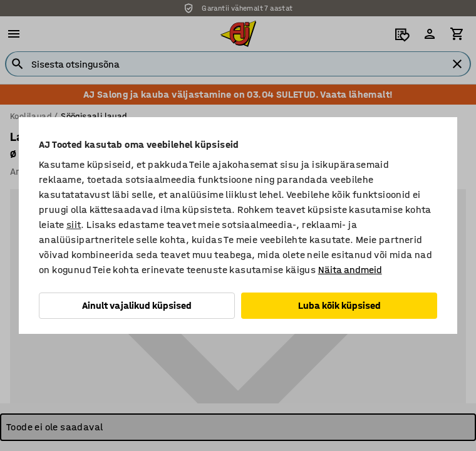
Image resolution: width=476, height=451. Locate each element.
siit (74, 225)
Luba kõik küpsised (339, 305)
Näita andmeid (350, 270)
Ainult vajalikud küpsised (137, 305)
